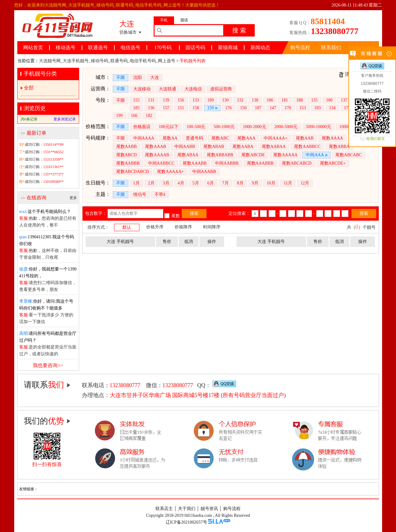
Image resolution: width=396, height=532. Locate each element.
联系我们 (331, 48)
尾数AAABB (195, 163)
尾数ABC (220, 138)
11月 (288, 183)
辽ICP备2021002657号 (186, 522)
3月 (166, 183)
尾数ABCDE (253, 155)
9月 (255, 183)
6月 (211, 183)
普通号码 (194, 138)
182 (149, 116)
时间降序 (212, 227)
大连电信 (193, 89)
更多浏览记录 (65, 119)
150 (243, 108)
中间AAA (315, 155)
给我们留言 (376, 139)
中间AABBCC (161, 163)
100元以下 (169, 127)
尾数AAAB (155, 147)
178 (347, 108)
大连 (155, 78)
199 (119, 116)
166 (134, 116)
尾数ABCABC (349, 155)
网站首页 (33, 48)
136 (151, 108)
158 (196, 108)
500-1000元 (224, 127)
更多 (73, 198)
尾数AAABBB (260, 163)
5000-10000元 (318, 127)
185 (136, 108)
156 (181, 100)
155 (136, 100)
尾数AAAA (332, 138)
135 (315, 100)
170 (288, 108)
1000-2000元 (255, 127)
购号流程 (300, 48)
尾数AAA (246, 138)
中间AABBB (227, 163)
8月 (240, 183)
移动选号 (66, 48)
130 (226, 100)
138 (255, 100)
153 (303, 108)
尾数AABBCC (307, 147)
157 (166, 108)
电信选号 (130, 48)
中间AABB (185, 147)
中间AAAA (144, 138)
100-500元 (196, 127)
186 (270, 100)
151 (181, 108)
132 (240, 100)
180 (329, 100)
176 (229, 108)
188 (300, 100)
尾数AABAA (274, 147)
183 (318, 108)
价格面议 (142, 127)
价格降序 (183, 227)
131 (151, 100)
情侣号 (140, 195)
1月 (136, 183)
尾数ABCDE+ (333, 163)
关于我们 (187, 509)
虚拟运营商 (221, 89)
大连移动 (142, 89)
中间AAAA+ (275, 138)
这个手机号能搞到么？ (45, 212)
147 (273, 108)
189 (211, 100)
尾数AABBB (128, 163)
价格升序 (155, 227)
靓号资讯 (209, 509)
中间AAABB (204, 172)
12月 (305, 183)
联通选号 (98, 48)
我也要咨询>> (48, 365)
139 (166, 100)
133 (196, 100)
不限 (121, 78)
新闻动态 (260, 48)
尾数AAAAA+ (170, 172)
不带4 (160, 195)
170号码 (163, 48)
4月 (181, 183)
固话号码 (195, 48)
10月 (271, 183)
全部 (29, 88)
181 (285, 100)
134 (332, 108)
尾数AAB (305, 138)
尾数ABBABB (220, 155)
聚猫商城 (228, 48)
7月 (226, 183)
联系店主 (164, 509)
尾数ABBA (339, 147)
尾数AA (170, 138)
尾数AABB (127, 147)
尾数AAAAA (285, 155)
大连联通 (168, 89)
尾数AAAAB (157, 155)
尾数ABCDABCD (133, 172)
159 (211, 108)
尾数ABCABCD (297, 163)
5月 (196, 183)
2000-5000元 (286, 127)
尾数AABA (243, 147)
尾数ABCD (127, 155)
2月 (151, 183)
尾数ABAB (214, 147)
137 (344, 100)
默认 (127, 227)
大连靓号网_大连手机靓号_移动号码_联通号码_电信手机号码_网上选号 (107, 61)
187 (258, 108)
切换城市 (128, 32)
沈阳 (138, 78)
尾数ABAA (188, 155)
